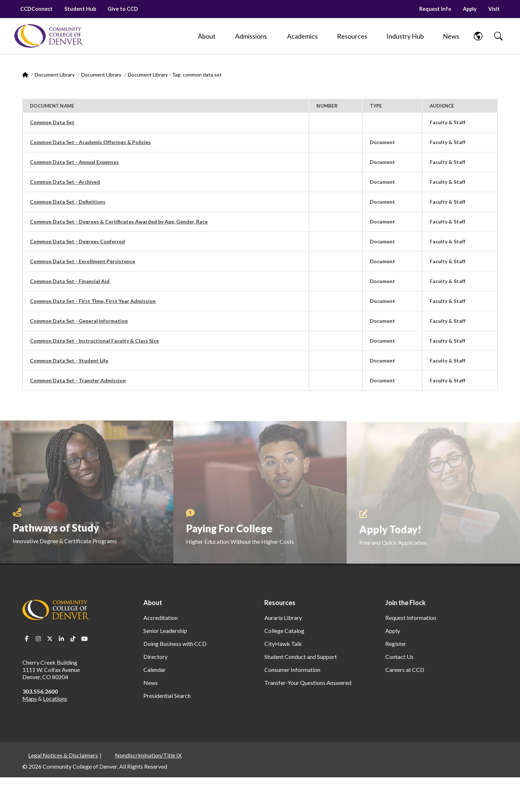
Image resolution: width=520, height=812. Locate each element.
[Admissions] (251, 36)
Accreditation (161, 618)
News (151, 683)
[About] (207, 36)
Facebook (27, 639)
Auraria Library (283, 618)
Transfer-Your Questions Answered (308, 683)
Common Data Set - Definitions (68, 202)
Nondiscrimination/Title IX (148, 755)
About (153, 603)
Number (327, 106)
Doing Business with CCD (175, 644)
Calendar (155, 670)
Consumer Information (292, 670)
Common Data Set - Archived (65, 182)
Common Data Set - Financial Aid (70, 281)
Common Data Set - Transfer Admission (78, 380)
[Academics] (302, 36)
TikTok (73, 639)
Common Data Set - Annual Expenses (74, 162)
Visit (494, 9)
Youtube (84, 639)
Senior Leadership (165, 631)
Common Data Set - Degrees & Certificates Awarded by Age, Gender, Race (119, 222)
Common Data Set (52, 122)
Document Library (55, 75)
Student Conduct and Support (301, 657)
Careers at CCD (405, 670)
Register (396, 644)
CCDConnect (36, 9)
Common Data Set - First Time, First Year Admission (93, 301)
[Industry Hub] (405, 36)
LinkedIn (61, 639)
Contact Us (399, 657)
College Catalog (284, 631)
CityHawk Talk (283, 644)
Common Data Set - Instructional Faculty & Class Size (94, 341)
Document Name (52, 106)
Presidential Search (167, 696)
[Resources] (352, 36)
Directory (155, 657)
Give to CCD (123, 9)
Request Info (435, 9)
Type (376, 106)
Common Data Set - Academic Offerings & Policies (90, 142)
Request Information (411, 618)
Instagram (38, 639)
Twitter (50, 639)
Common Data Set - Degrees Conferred (77, 241)
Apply (470, 9)
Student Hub (80, 9)
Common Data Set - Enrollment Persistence (83, 261)
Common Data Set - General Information (79, 321)
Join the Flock (406, 603)
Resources (280, 603)
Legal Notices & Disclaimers (63, 755)
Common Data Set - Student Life (69, 361)
